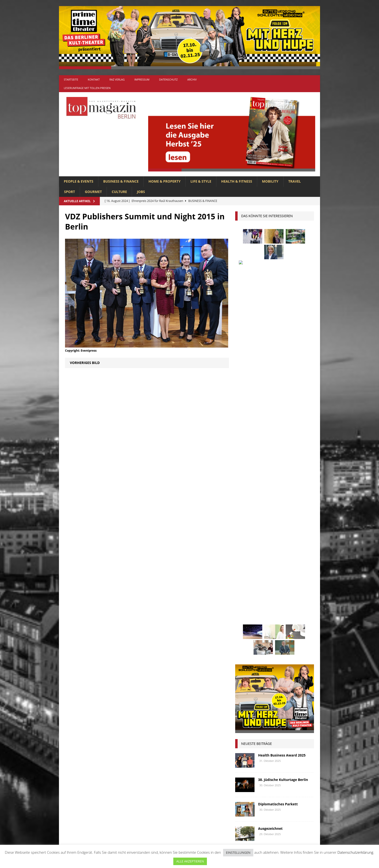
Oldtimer (245, 611)
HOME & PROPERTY (164, 181)
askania (280, 530)
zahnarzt (266, 647)
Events (300, 548)
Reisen (264, 620)
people (282, 611)
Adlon (243, 530)
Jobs (141, 192)
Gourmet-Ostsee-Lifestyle (280, 489)
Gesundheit (247, 566)
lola (265, 593)
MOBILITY (270, 181)
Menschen (246, 602)
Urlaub (244, 638)
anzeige (261, 530)
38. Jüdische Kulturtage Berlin (283, 416)
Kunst (261, 584)
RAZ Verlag (117, 79)
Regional (245, 620)
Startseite (71, 79)
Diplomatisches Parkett (278, 440)
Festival (244, 557)
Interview (270, 575)
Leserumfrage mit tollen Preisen (87, 88)
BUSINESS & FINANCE (121, 181)
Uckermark (291, 629)
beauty (256, 539)
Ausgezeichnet (270, 464)
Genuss (290, 557)
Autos (298, 530)
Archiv (192, 79)
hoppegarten (288, 566)
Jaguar (291, 575)
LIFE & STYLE (201, 181)
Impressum (142, 79)
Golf (267, 566)
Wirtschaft (284, 638)
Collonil (245, 548)
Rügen (281, 620)
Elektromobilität (273, 548)
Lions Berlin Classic (288, 584)
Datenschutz (168, 79)
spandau (300, 620)
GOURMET (93, 192)
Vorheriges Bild (85, 363)
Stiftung (245, 629)
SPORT (69, 192)
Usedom (262, 638)
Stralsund (267, 629)
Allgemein (136, 756)
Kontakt (94, 79)
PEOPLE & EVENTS (79, 181)
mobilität (269, 602)
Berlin (273, 539)
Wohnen (244, 647)
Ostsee (265, 611)
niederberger (294, 602)
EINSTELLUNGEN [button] (238, 853)
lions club (246, 593)
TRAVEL (295, 181)
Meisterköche (287, 593)
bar (241, 539)
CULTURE (119, 192)
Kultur (243, 584)
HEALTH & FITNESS (237, 181)
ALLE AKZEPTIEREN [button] (190, 861)
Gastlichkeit (267, 557)
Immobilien (247, 575)
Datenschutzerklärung (355, 852)
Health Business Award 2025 (282, 391)
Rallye (299, 611)
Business (292, 539)
